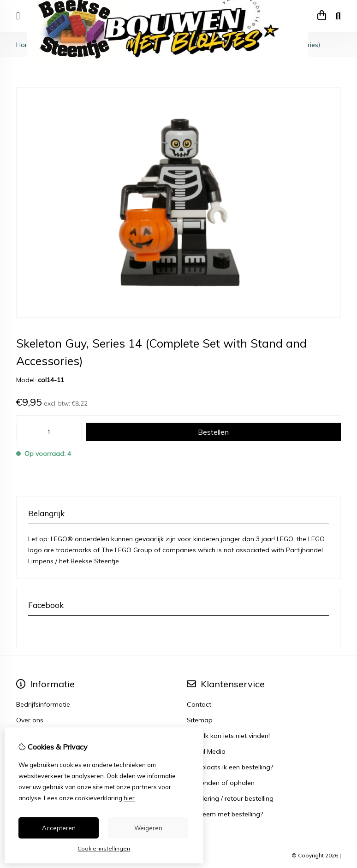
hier (129, 798)
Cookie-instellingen (104, 848)
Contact (199, 704)
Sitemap (200, 720)
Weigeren (148, 828)
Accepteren (59, 828)
